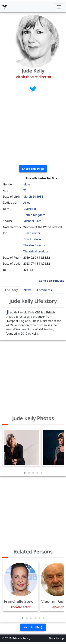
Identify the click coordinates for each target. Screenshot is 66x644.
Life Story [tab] (11, 290)
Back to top (56, 638)
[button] (25, 473)
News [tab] (27, 290)
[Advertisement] (33, 129)
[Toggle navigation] (59, 7)
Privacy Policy (21, 638)
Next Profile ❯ (33, 627)
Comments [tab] (44, 290)
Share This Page (33, 169)
